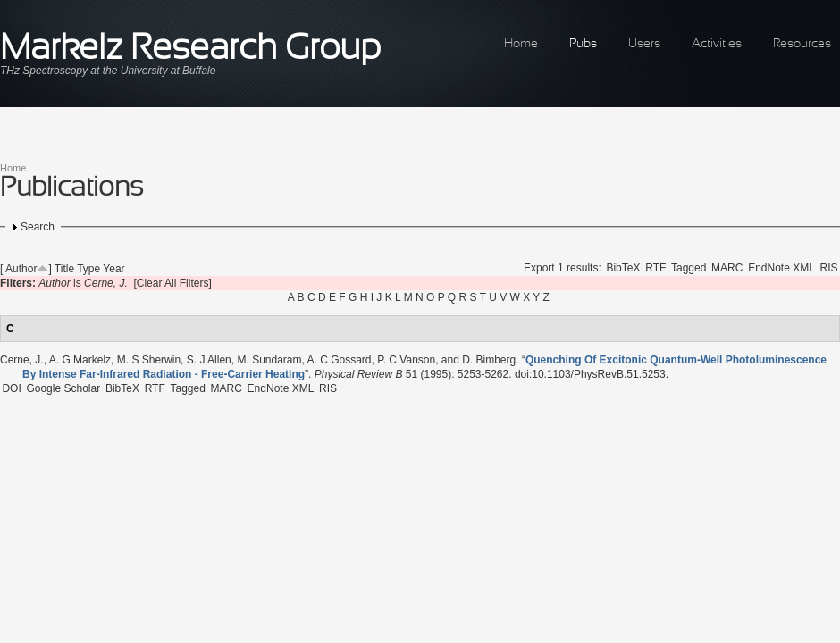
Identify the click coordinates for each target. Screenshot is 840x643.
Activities (717, 44)
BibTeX (623, 268)
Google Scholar (63, 388)
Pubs (583, 44)
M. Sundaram (269, 360)
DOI (11, 388)
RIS (829, 268)
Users (644, 44)
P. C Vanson (406, 360)
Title (64, 269)
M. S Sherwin (149, 360)
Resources (802, 44)
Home (521, 44)
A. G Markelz (80, 360)
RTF (655, 268)
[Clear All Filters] (172, 283)
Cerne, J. (22, 360)
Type (88, 269)
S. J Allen (209, 360)
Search (38, 227)
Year (113, 269)
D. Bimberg (489, 360)
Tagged (689, 268)
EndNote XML (781, 268)
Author (21, 269)
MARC (727, 268)
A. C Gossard (340, 360)
